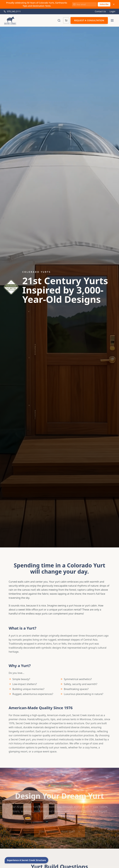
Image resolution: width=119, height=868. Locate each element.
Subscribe (104, 4)
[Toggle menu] (112, 20)
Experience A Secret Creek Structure (26, 860)
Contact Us (100, 11)
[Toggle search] (59, 20)
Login (112, 11)
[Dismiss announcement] (114, 4)
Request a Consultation (89, 20)
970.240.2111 (12, 11)
